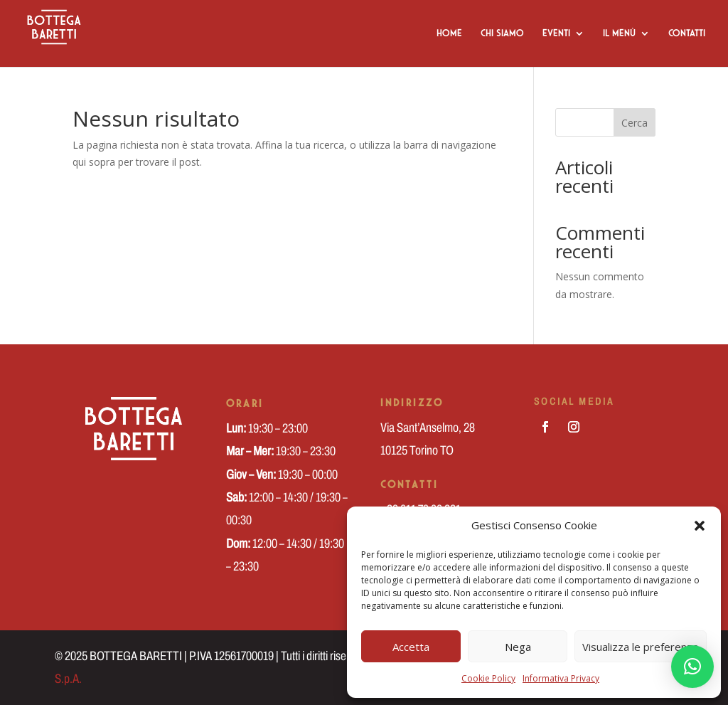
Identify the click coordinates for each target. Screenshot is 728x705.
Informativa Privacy (561, 678)
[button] (700, 526)
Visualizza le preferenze (641, 647)
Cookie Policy (488, 678)
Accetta (411, 647)
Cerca (635, 123)
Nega (518, 647)
